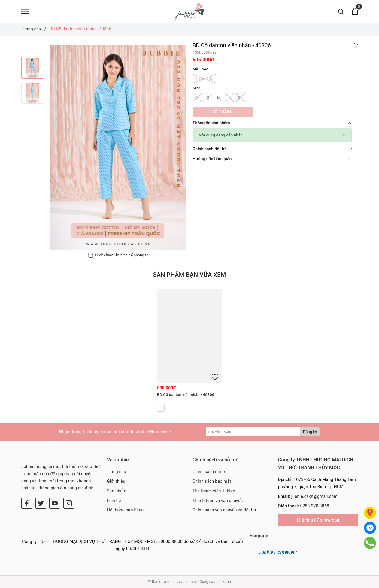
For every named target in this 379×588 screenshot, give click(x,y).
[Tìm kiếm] (341, 11)
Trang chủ (117, 472)
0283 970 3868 (315, 506)
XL (240, 98)
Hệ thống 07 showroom (318, 520)
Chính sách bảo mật (212, 481)
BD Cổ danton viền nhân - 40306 (186, 395)
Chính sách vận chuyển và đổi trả (224, 510)
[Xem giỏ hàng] (355, 11)
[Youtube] (55, 503)
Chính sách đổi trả (272, 149)
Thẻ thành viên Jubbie (214, 491)
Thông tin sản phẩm (272, 123)
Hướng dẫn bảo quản (272, 159)
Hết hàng (223, 112)
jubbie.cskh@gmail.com (314, 496)
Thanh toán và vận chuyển (218, 501)
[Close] (344, 135)
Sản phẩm (117, 491)
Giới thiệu (116, 481)
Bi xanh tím (204, 79)
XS (197, 98)
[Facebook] (27, 503)
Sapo (227, 582)
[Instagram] (69, 503)
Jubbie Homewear (278, 552)
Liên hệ (114, 501)
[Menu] (25, 11)
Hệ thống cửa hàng (125, 510)
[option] (33, 68)
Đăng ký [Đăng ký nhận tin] (310, 432)
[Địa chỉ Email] (253, 432)
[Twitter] (41, 503)
